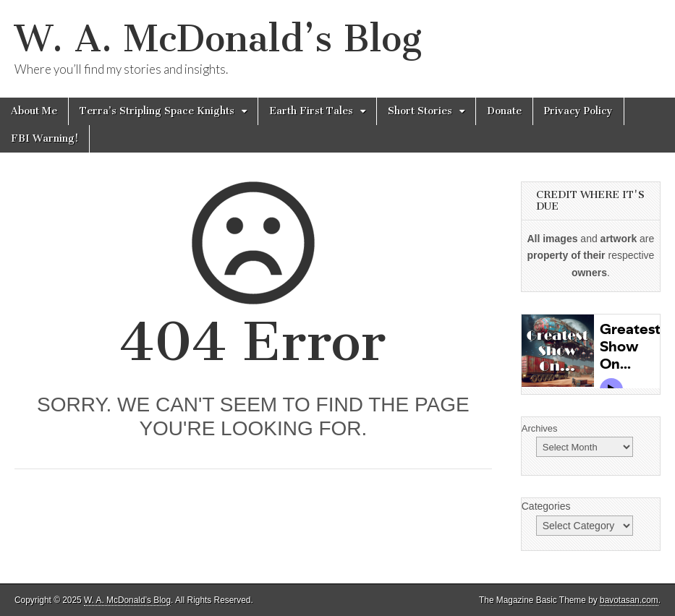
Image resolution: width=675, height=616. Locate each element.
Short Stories (420, 111)
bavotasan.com (629, 600)
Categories (546, 506)
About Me (34, 111)
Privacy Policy (578, 111)
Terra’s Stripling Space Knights (157, 111)
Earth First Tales (311, 111)
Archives (540, 428)
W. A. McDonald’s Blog (218, 39)
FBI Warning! (44, 138)
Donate (504, 111)
